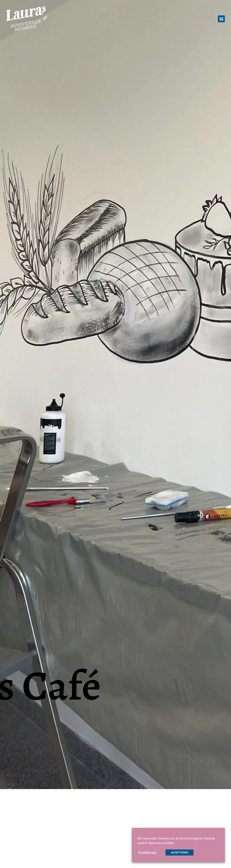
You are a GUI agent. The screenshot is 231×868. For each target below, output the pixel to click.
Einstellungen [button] (147, 852)
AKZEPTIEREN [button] (180, 852)
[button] (221, 19)
